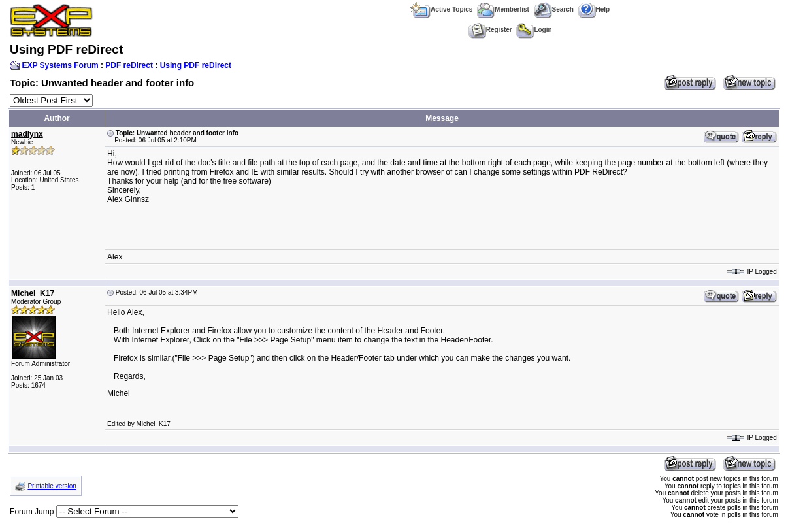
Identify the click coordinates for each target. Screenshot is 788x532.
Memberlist (503, 9)
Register (490, 30)
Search (554, 9)
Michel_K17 (33, 293)
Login (534, 30)
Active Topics (441, 9)
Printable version (52, 486)
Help (594, 9)
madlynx (27, 134)
